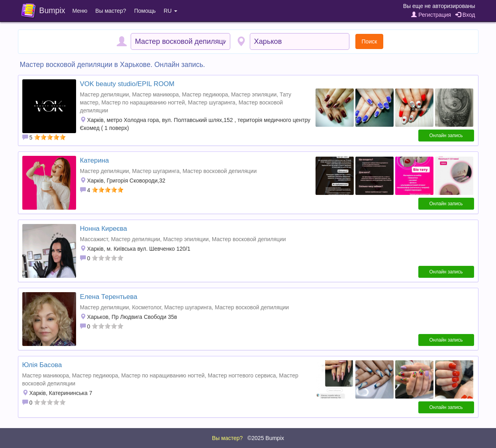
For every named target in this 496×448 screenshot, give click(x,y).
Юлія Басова (42, 365)
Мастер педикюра (205, 94)
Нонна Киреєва (104, 229)
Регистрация (431, 15)
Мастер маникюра (155, 94)
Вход (465, 15)
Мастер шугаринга (212, 102)
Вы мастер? (111, 11)
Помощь (145, 11)
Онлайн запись (446, 136)
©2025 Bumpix (266, 438)
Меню (80, 11)
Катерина (95, 160)
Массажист (94, 239)
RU (171, 11)
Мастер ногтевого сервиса (242, 375)
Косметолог (146, 307)
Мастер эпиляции (254, 94)
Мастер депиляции (105, 94)
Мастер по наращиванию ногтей (143, 102)
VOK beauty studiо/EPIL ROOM (127, 84)
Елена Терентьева (109, 297)
